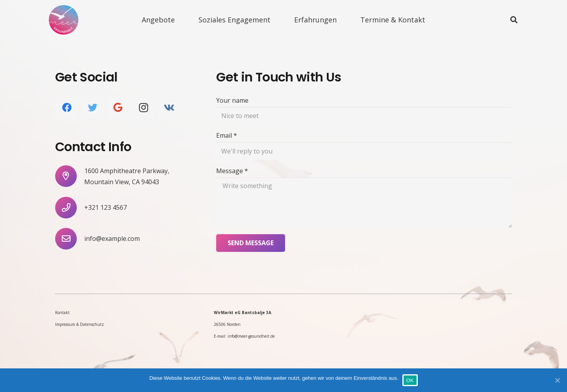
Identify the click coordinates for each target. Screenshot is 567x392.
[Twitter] (93, 107)
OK (410, 380)
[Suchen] (514, 20)
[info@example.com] (70, 239)
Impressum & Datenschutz (80, 324)
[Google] (118, 107)
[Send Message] (251, 243)
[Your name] (364, 116)
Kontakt (62, 312)
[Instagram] (143, 107)
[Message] (364, 203)
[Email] (364, 151)
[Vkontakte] (169, 107)
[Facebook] (67, 107)
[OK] (557, 380)
